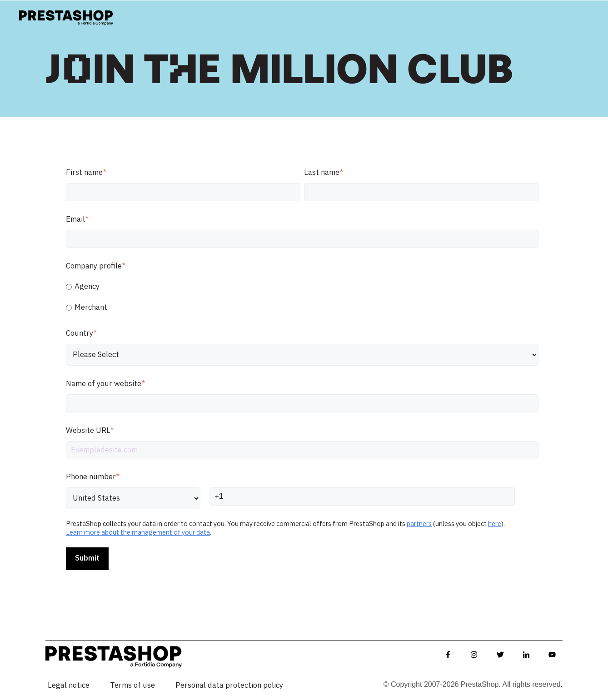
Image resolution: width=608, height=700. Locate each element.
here (495, 524)
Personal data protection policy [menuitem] (229, 685)
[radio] (302, 287)
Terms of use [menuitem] (132, 685)
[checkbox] (302, 297)
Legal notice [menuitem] (69, 685)
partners (419, 524)
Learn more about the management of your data (138, 533)
